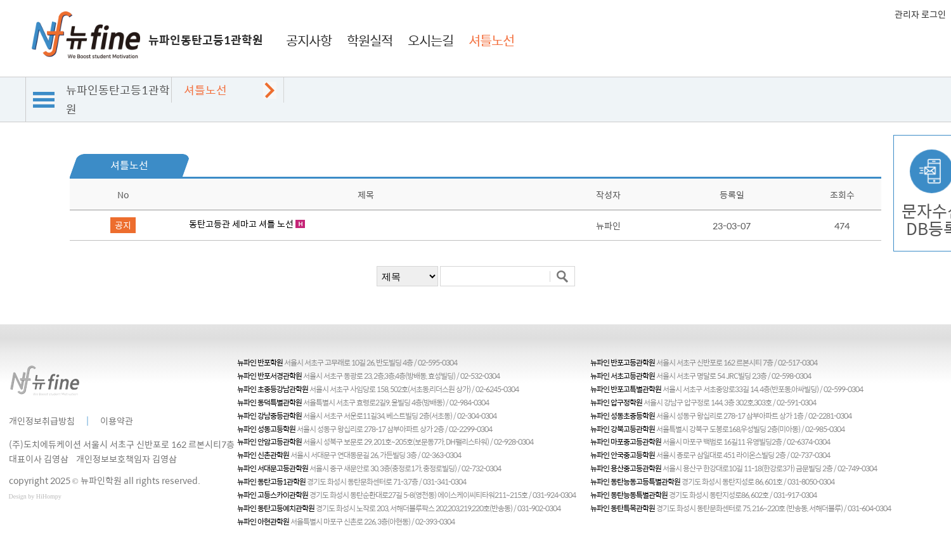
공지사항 (309, 40)
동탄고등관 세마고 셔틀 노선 (241, 224)
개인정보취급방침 (42, 421)
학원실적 (370, 40)
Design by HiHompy (35, 496)
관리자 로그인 (920, 14)
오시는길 (430, 40)
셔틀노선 (491, 40)
